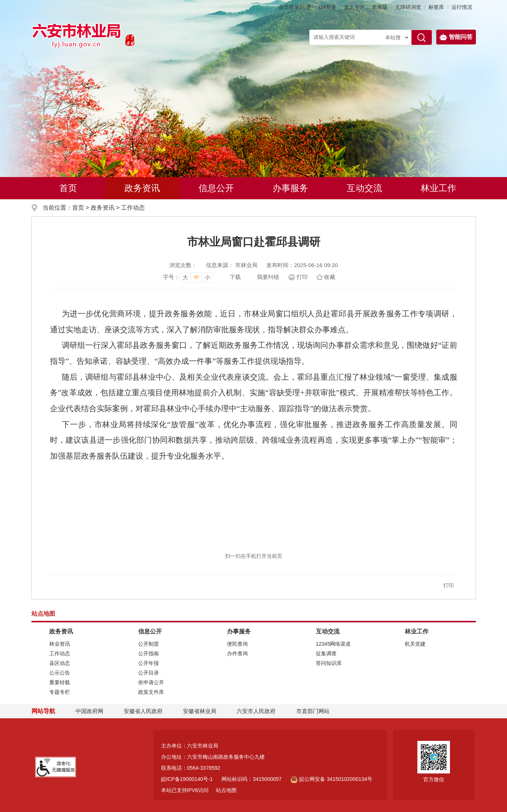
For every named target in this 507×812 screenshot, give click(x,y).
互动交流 (364, 188)
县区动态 (60, 663)
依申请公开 (151, 682)
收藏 (330, 277)
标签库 (436, 7)
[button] (380, 7)
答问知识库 (329, 663)
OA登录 (327, 7)
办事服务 (290, 188)
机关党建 (415, 644)
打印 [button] (448, 585)
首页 (68, 188)
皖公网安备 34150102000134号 (331, 779)
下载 (235, 277)
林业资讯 (60, 644)
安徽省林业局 (200, 711)
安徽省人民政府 (143, 711)
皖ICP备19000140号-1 (187, 779)
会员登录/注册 (295, 7)
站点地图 (226, 790)
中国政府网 (89, 711)
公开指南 (149, 653)
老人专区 (354, 7)
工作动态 (133, 208)
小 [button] (208, 277)
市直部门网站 (316, 711)
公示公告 (60, 673)
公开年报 (149, 663)
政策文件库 (151, 692)
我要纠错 (268, 277)
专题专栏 (60, 692)
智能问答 (456, 37)
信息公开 (216, 188)
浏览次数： (183, 265)
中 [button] (196, 277)
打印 (302, 277)
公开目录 (149, 673)
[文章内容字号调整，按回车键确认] (188, 277)
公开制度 (149, 644)
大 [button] (185, 277)
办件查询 (237, 653)
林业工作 (438, 188)
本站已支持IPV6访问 (185, 790)
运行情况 (462, 7)
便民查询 (237, 644)
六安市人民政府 (256, 711)
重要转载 (60, 682)
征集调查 (326, 653)
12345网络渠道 (333, 644)
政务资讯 (142, 188)
